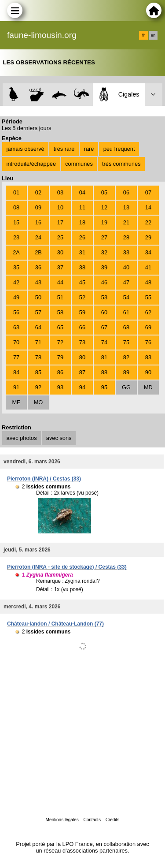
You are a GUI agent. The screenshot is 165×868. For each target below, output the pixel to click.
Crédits (113, 820)
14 (148, 207)
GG (126, 387)
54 (126, 297)
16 (38, 222)
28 (126, 237)
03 (60, 192)
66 (82, 327)
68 (126, 327)
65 (60, 327)
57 (38, 312)
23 (16, 237)
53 (104, 297)
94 (82, 387)
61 (126, 312)
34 (148, 252)
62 (148, 312)
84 (16, 372)
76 (148, 342)
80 (82, 357)
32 (104, 252)
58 (60, 312)
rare (89, 149)
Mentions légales (62, 820)
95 (104, 387)
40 (126, 267)
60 (104, 312)
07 (148, 192)
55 (148, 297)
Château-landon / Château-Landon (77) (55, 624)
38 (82, 267)
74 (104, 342)
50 (38, 297)
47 (126, 282)
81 (104, 357)
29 (148, 237)
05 (104, 192)
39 (104, 267)
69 (148, 327)
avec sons (59, 438)
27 (104, 237)
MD (148, 387)
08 (16, 207)
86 (60, 372)
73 (82, 342)
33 (126, 252)
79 (60, 357)
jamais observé (26, 149)
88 (104, 372)
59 (82, 312)
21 (126, 222)
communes (79, 164)
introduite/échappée (31, 164)
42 (16, 282)
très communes (121, 164)
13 (126, 207)
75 (126, 342)
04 (82, 192)
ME (16, 402)
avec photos (22, 438)
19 (104, 222)
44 (60, 282)
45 (82, 282)
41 (148, 267)
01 (16, 192)
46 (104, 282)
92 (38, 387)
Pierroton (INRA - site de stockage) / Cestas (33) (67, 567)
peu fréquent (119, 149)
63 (16, 327)
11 (82, 207)
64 (38, 327)
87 (82, 372)
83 (148, 357)
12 (104, 207)
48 (148, 282)
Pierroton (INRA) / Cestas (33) (44, 479)
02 (38, 192)
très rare (64, 149)
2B (38, 252)
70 (16, 342)
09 (38, 207)
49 (16, 297)
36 (38, 267)
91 (16, 387)
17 (60, 222)
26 (82, 237)
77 (16, 357)
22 (148, 222)
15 (16, 222)
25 (60, 237)
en (153, 35)
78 (38, 357)
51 (60, 297)
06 (126, 192)
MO (38, 402)
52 (82, 297)
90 (148, 372)
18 (82, 222)
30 (60, 252)
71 (38, 342)
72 (60, 342)
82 (126, 357)
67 (104, 327)
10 (60, 207)
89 (126, 372)
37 (60, 267)
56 (16, 312)
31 (82, 252)
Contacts (92, 820)
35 (16, 267)
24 (38, 237)
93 (60, 387)
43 (38, 282)
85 (38, 372)
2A (16, 252)
